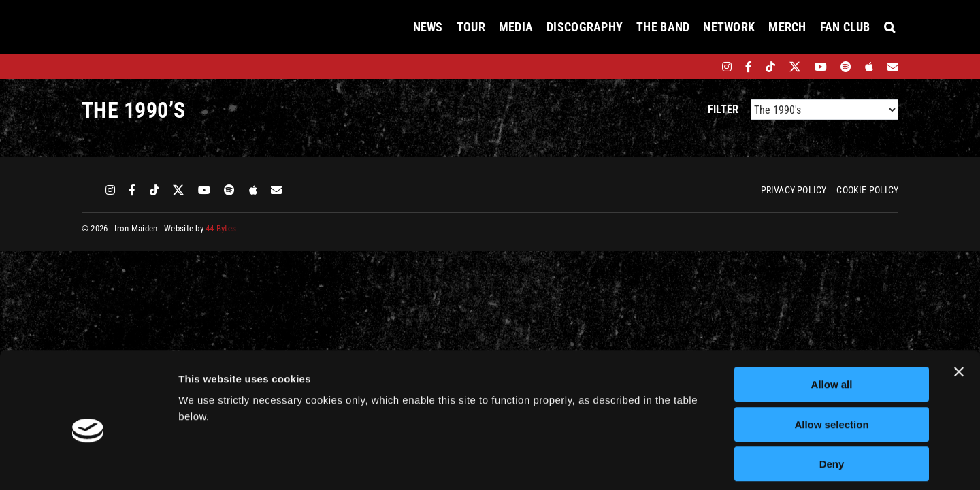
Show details (714, 463)
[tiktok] (770, 67)
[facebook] (749, 67)
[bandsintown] (703, 67)
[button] (889, 27)
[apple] (869, 67)
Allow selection (831, 364)
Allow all (832, 324)
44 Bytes (221, 228)
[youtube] (821, 67)
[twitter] (795, 67)
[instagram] (727, 67)
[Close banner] (959, 311)
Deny (832, 403)
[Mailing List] (893, 67)
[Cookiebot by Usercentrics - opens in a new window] (88, 463)
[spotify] (846, 67)
